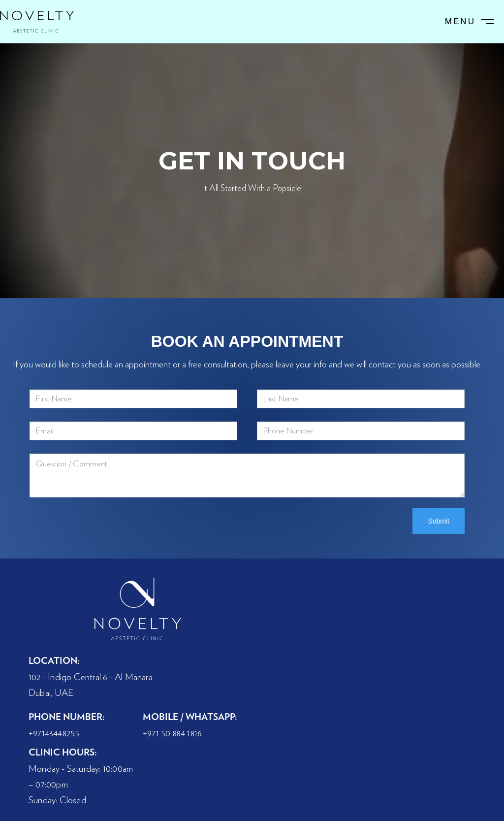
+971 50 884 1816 (172, 734)
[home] (37, 22)
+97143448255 (54, 734)
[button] (470, 22)
